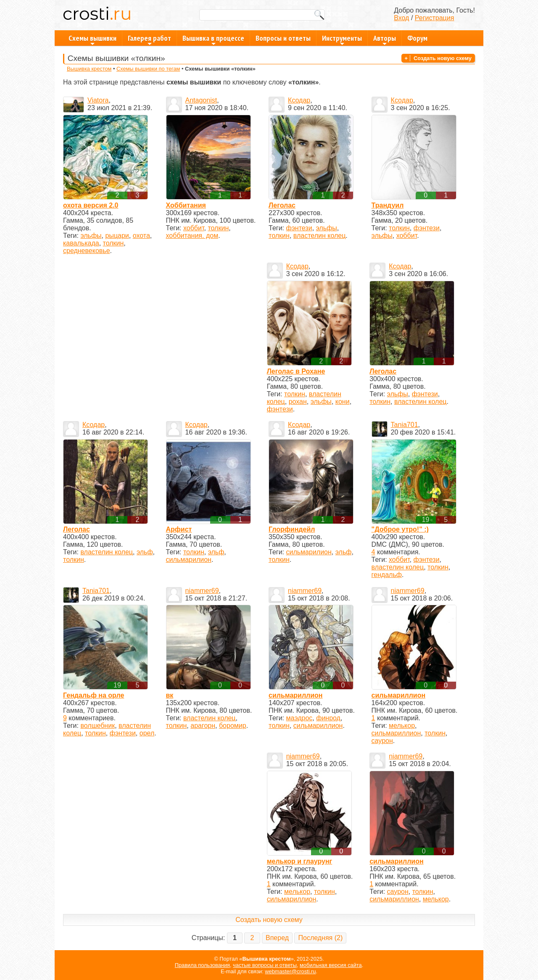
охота (141, 236)
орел (147, 733)
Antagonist (201, 100)
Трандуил (388, 205)
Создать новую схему (443, 58)
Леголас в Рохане (296, 371)
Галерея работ (149, 40)
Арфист (179, 529)
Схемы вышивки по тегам (148, 69)
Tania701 (405, 425)
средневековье (87, 251)
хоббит (194, 228)
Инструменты (342, 40)
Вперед (277, 938)
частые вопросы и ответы (265, 965)
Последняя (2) (320, 938)
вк (170, 695)
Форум (417, 38)
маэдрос (299, 718)
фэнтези (299, 228)
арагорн (203, 726)
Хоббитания (186, 205)
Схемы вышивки (92, 40)
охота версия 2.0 (91, 205)
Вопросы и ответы (283, 38)
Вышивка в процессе (213, 40)
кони (343, 402)
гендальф (387, 575)
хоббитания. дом (192, 236)
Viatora (98, 100)
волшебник (98, 726)
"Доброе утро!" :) (400, 529)
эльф (145, 552)
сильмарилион (189, 560)
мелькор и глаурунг (300, 861)
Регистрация (435, 18)
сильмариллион (295, 695)
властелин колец (320, 236)
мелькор (402, 726)
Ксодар (299, 100)
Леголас (282, 205)
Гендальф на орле (94, 695)
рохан (298, 402)
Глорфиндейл (292, 529)
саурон (382, 741)
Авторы (385, 40)
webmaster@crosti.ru (290, 971)
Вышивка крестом (89, 69)
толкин (113, 243)
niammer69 (202, 591)
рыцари (117, 236)
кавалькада (81, 243)
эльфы (91, 236)
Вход (401, 18)
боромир (233, 726)
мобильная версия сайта (331, 965)
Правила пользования (202, 965)
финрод (328, 718)
